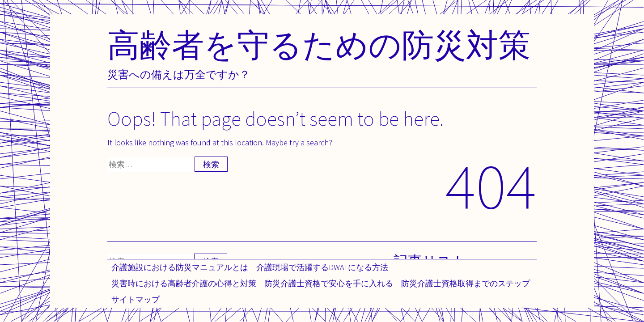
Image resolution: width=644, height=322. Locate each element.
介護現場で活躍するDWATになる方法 (322, 267)
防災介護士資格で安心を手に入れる (329, 283)
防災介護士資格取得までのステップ (466, 283)
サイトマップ (136, 299)
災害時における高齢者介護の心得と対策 (184, 283)
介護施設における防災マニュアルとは (180, 267)
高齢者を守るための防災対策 (319, 44)
